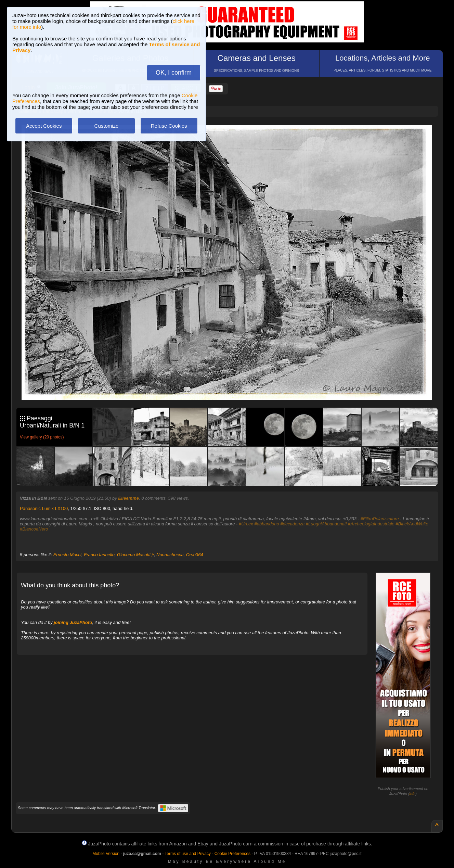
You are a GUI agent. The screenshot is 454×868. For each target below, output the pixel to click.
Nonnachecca (170, 555)
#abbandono (267, 524)
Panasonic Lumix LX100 (44, 508)
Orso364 (195, 555)
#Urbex (246, 524)
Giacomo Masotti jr (135, 555)
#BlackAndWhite (412, 524)
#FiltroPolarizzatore (380, 519)
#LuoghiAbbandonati (326, 524)
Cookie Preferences (232, 854)
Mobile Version (106, 854)
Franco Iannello (99, 555)
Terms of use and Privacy (188, 854)
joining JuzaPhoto (73, 622)
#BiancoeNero (34, 529)
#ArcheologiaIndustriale (371, 524)
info (413, 794)
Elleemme (128, 498)
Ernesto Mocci (67, 555)
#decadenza (292, 524)
